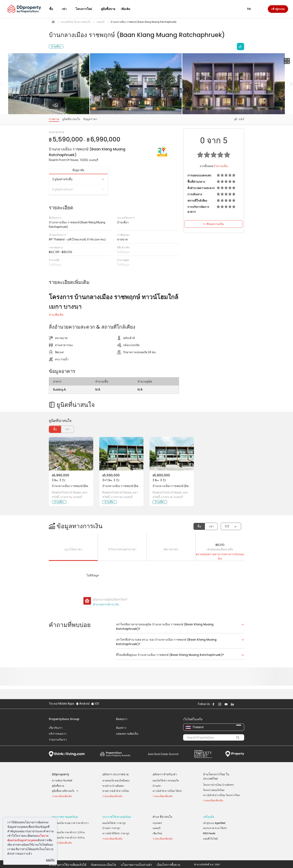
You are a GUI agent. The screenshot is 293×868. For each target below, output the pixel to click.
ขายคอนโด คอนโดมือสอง (116, 781)
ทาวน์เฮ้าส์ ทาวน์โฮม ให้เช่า (167, 791)
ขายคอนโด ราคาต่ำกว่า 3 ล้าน (68, 835)
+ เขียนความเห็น (214, 224)
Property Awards (115, 754)
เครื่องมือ (209, 814)
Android (83, 704)
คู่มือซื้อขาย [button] (108, 9)
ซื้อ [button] (54, 9)
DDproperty (61, 774)
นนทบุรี (156, 825)
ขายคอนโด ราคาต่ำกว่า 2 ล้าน (68, 829)
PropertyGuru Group (64, 719)
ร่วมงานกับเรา (58, 740)
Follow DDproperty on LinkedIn (232, 704)
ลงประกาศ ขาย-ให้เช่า (215, 825)
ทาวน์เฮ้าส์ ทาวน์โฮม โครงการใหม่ (221, 795)
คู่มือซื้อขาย (58, 786)
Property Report (203, 754)
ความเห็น (221, 166)
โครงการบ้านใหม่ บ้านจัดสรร (218, 785)
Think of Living (67, 754)
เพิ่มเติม (128, 9)
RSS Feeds (209, 830)
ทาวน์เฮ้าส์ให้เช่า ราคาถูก (116, 830)
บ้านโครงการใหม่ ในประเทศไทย (216, 776)
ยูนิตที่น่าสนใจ (71, 119)
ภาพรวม (54, 119)
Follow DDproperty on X (238, 704)
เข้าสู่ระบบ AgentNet (214, 820)
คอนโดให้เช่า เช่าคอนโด (166, 781)
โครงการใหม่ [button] (86, 9)
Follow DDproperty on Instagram (220, 704)
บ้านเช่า (157, 786)
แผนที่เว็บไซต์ (210, 836)
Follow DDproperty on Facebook (213, 704)
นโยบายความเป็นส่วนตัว (136, 859)
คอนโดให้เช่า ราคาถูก (114, 820)
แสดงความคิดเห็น (127, 734)
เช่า (211, 526)
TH (251, 9)
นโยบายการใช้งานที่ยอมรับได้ (68, 859)
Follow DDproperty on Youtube (226, 704)
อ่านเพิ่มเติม (56, 315)
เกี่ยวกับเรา (56, 728)
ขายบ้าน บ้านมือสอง (113, 786)
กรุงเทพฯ (157, 820)
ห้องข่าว (121, 728)
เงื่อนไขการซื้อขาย (168, 859)
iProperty (235, 754)
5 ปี (227, 526)
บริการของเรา (58, 734)
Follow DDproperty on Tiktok (243, 704)
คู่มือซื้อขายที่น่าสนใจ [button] (65, 791)
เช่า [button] (67, 9)
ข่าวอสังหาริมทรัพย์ (62, 781)
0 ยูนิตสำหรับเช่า (78, 189)
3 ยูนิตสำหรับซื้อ (78, 179)
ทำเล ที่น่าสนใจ (162, 814)
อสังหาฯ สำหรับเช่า (165, 774)
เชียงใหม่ (157, 830)
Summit (163, 754)
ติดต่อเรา (122, 719)
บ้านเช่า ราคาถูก (111, 825)
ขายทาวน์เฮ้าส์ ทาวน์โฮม (116, 791)
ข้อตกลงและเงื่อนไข (104, 859)
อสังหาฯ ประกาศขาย (115, 774)
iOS (95, 704)
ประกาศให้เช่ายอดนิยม (117, 814)
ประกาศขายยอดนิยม (65, 814)
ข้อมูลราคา (90, 119)
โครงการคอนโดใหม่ (214, 790)
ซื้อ (55, 429)
